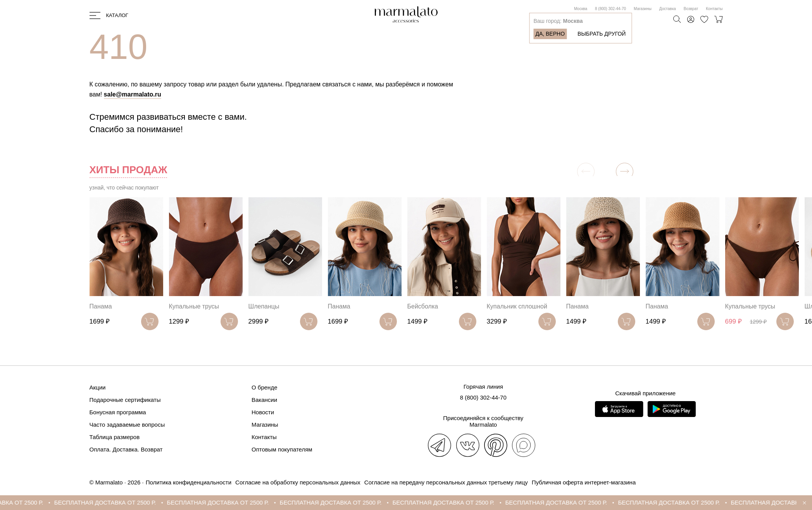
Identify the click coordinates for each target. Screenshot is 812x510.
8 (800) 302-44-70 (610, 9)
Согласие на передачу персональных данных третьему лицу (446, 482)
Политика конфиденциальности (189, 482)
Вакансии (264, 400)
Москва (581, 9)
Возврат (691, 9)
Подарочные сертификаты (125, 400)
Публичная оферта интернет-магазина (584, 482)
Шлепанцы (264, 306)
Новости (263, 412)
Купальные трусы (194, 306)
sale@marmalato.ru (133, 94)
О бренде (265, 387)
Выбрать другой (602, 34)
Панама (101, 306)
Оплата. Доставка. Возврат (126, 449)
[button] (625, 171)
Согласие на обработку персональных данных (298, 482)
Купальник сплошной (517, 306)
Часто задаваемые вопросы (127, 425)
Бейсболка (423, 306)
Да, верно (550, 34)
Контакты (714, 9)
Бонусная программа (118, 412)
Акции (98, 387)
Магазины (643, 9)
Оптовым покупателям (282, 449)
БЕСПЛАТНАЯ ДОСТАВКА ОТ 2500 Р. (114, 502)
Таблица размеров (115, 437)
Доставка (668, 9)
